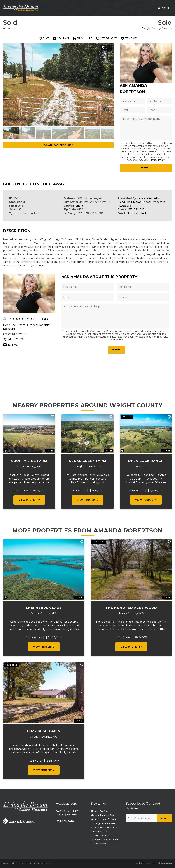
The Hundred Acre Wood (131, 608)
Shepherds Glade (44, 608)
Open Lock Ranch (146, 461)
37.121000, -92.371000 (90, 213)
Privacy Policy (157, 160)
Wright (79, 206)
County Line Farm (29, 461)
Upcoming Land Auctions (105, 840)
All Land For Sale (100, 811)
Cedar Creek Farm (87, 461)
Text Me (10, 345)
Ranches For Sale (100, 836)
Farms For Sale (99, 832)
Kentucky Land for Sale (103, 819)
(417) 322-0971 (137, 209)
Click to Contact (136, 213)
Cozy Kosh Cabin (44, 731)
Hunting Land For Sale (103, 823)
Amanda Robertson (149, 198)
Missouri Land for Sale (103, 815)
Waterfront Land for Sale (104, 828)
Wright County (152, 28)
